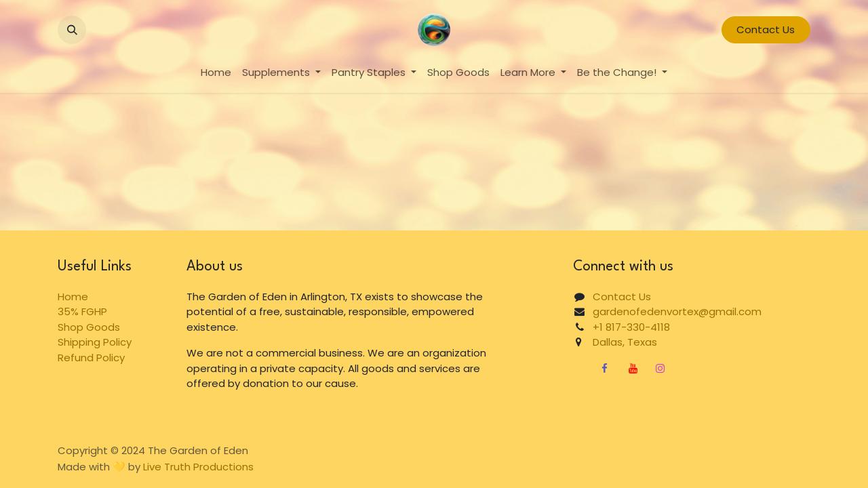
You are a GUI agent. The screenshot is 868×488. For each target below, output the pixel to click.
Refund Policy (91, 358)
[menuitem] (216, 73)
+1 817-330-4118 (631, 327)
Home (73, 297)
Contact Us (766, 29)
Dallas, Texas (619, 342)
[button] (72, 30)
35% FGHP (82, 311)
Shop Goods (89, 327)
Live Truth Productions (198, 467)
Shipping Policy (95, 342)
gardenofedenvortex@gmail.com (677, 311)
